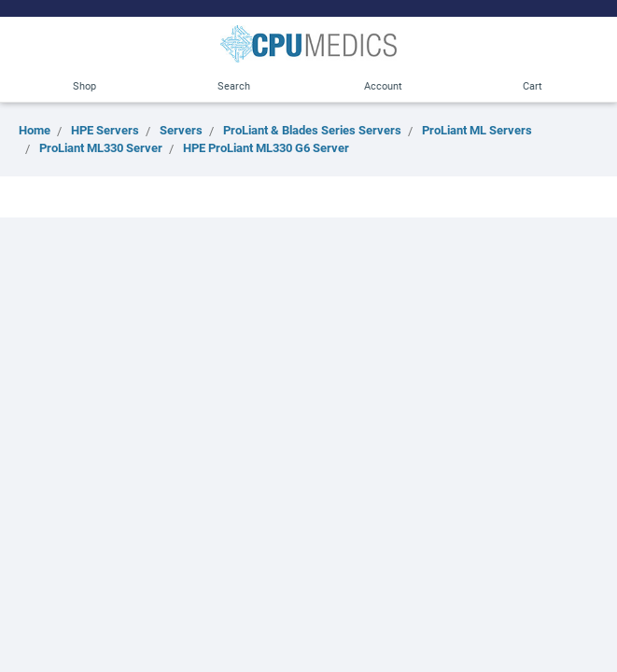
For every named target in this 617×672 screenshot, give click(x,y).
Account (383, 85)
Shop (84, 85)
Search (234, 85)
